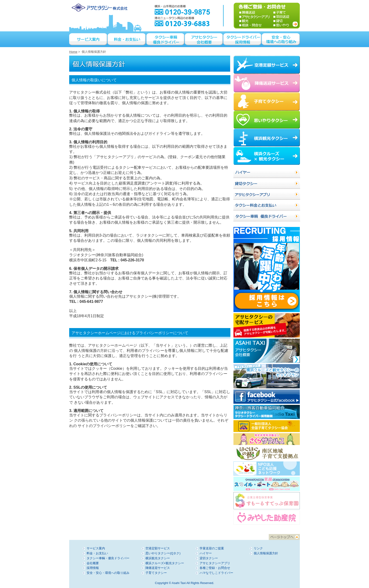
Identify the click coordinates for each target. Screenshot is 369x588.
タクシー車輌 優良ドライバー (166, 39)
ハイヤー (267, 173)
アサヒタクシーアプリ (267, 194)
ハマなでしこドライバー (216, 573)
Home (73, 52)
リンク (258, 548)
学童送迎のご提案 (212, 548)
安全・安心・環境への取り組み (281, 39)
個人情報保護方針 (266, 553)
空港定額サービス (158, 548)
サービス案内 (88, 39)
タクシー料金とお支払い (267, 205)
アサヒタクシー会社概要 (204, 39)
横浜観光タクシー (158, 558)
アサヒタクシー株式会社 (99, 8)
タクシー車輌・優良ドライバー (108, 558)
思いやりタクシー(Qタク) (163, 553)
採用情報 (93, 568)
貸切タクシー (209, 558)
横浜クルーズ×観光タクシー (165, 563)
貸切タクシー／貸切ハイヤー (267, 183)
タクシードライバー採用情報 (243, 39)
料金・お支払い (127, 39)
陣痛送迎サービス (158, 568)
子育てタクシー (156, 573)
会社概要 (93, 563)
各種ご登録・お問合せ (215, 568)
